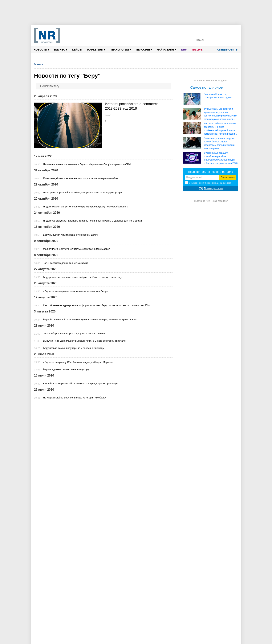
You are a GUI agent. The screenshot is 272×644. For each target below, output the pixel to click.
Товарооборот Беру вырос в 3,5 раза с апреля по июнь (75, 334)
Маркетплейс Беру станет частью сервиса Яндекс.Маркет (76, 249)
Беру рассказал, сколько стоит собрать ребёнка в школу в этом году (82, 277)
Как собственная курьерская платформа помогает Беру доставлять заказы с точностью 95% (96, 305)
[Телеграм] (197, 30)
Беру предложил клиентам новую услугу (66, 369)
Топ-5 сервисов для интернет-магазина (66, 263)
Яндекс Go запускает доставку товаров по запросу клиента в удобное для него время (92, 221)
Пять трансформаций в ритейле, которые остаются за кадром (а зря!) (83, 192)
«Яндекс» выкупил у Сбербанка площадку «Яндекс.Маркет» (78, 362)
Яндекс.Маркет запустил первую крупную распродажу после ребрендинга (86, 207)
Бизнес (61, 49)
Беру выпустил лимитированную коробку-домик (71, 235)
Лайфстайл (166, 49)
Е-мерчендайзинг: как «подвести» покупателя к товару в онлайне (81, 178)
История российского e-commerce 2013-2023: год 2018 (132, 106)
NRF (184, 50)
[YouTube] (219, 30)
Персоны (144, 49)
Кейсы (77, 50)
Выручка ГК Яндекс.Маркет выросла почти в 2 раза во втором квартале (84, 341)
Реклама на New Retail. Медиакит (211, 81)
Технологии (121, 49)
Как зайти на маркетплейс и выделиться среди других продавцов (81, 383)
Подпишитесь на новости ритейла (211, 172)
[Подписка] (233, 30)
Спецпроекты (226, 50)
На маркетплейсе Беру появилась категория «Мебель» (75, 398)
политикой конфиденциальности (216, 183)
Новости (41, 49)
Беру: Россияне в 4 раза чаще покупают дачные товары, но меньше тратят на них (90, 319)
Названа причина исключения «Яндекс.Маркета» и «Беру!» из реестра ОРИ (87, 164)
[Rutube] (226, 30)
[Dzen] (211, 30)
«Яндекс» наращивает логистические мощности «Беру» (75, 291)
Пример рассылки (214, 188)
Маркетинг (96, 49)
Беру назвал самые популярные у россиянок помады (74, 348)
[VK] (204, 30)
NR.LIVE (197, 50)
